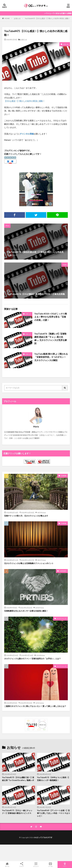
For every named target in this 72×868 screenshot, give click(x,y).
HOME (7, 18)
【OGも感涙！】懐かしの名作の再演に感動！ (24, 101)
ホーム (7, 865)
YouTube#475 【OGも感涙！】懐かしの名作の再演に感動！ (48, 18)
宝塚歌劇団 (63, 571)
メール (50, 865)
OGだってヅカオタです (43, 837)
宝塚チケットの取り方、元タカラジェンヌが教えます (26, 516)
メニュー (36, 865)
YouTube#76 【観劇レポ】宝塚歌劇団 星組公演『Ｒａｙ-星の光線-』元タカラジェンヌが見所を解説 (51, 338)
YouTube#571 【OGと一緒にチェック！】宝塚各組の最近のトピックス (17, 812)
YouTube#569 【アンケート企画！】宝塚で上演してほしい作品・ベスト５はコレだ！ (53, 813)
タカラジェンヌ (61, 618)
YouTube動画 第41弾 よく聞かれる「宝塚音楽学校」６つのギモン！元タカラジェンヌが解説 (51, 357)
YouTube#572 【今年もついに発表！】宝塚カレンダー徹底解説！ (53, 779)
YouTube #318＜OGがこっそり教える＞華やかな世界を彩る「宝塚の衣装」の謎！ (51, 317)
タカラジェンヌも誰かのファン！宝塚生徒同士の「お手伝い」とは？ (32, 659)
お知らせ (17, 18)
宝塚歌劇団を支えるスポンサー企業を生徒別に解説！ (26, 611)
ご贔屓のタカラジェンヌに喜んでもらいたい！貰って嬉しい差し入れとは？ (35, 706)
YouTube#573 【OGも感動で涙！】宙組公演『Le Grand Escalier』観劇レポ (18, 779)
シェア (22, 865)
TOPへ (65, 865)
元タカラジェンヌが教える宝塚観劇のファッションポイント (29, 563)
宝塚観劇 (64, 476)
